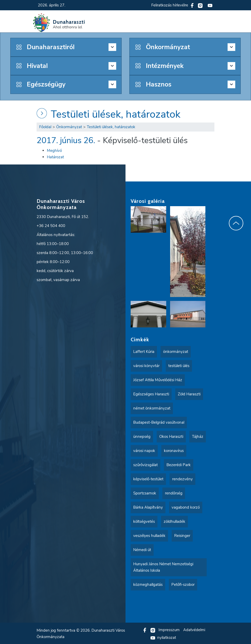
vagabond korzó (186, 507)
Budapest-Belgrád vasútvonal (159, 422)
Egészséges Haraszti (151, 394)
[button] (213, 23)
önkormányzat (176, 351)
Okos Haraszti (171, 436)
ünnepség (142, 436)
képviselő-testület (148, 478)
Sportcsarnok (145, 493)
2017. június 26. (66, 140)
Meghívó (54, 150)
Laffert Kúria (144, 351)
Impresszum (169, 629)
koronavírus (174, 450)
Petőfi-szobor (183, 584)
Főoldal (45, 126)
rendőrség (174, 493)
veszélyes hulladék (149, 535)
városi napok (144, 450)
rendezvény (182, 478)
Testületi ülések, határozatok (116, 114)
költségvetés (144, 521)
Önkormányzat (69, 126)
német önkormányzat (152, 408)
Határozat (55, 156)
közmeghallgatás (148, 584)
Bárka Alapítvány (148, 507)
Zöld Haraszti (189, 394)
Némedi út (142, 549)
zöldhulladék (174, 521)
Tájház (198, 436)
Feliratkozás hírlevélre (170, 5)
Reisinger (182, 535)
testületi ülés (179, 365)
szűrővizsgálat (145, 464)
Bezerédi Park (179, 464)
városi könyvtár (146, 365)
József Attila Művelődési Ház (158, 379)
